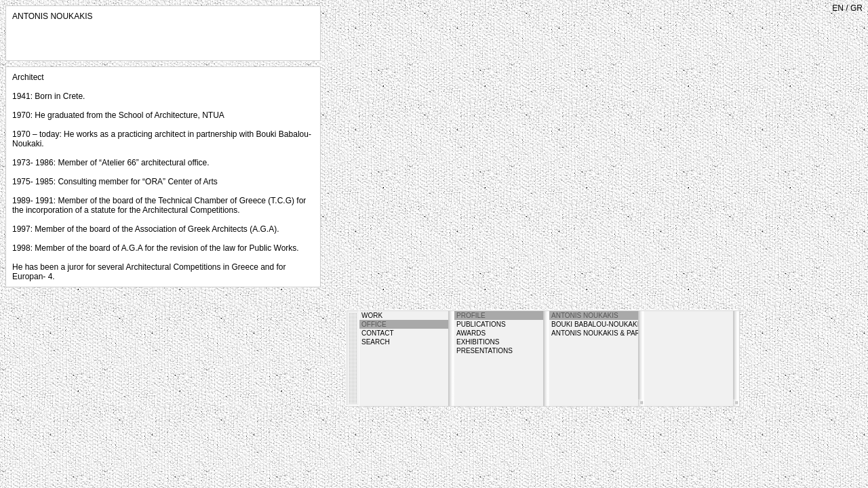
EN (838, 8)
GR (856, 8)
